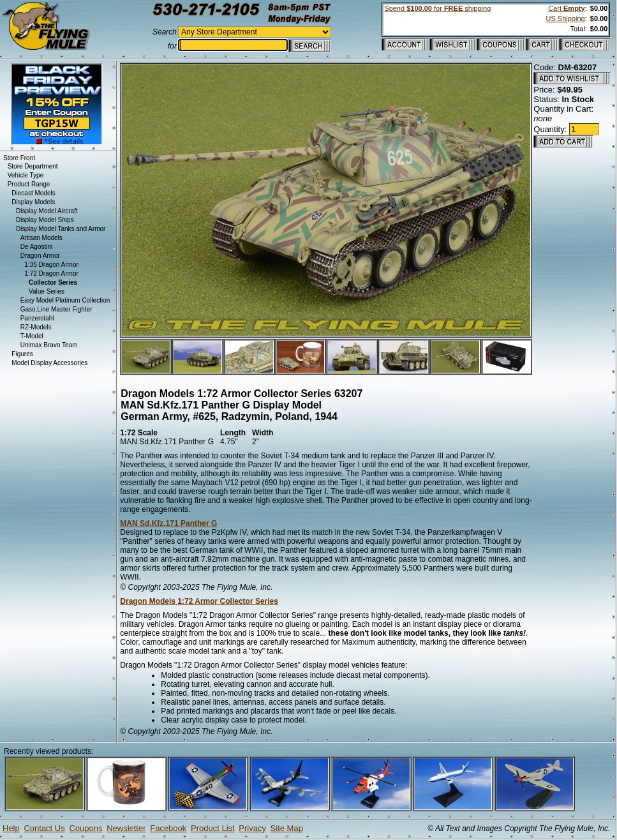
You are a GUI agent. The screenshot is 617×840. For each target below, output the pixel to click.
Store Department (33, 166)
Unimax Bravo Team (49, 345)
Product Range (29, 184)
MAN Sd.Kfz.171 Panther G (168, 523)
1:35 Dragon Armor (51, 265)
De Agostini (37, 247)
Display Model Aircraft (47, 211)
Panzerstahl (37, 318)
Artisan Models (41, 238)
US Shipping (565, 19)
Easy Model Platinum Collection (65, 300)
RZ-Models (36, 327)
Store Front (19, 158)
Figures (22, 354)
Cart (566, 8)
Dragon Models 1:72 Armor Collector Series (199, 601)
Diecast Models (33, 193)
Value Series (47, 291)
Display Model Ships (45, 220)
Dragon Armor (40, 256)
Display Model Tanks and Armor (61, 229)
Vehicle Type (26, 175)
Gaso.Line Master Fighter (56, 309)
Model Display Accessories (49, 363)
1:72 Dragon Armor (51, 274)
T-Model (32, 336)
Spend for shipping (437, 8)
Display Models (33, 202)
